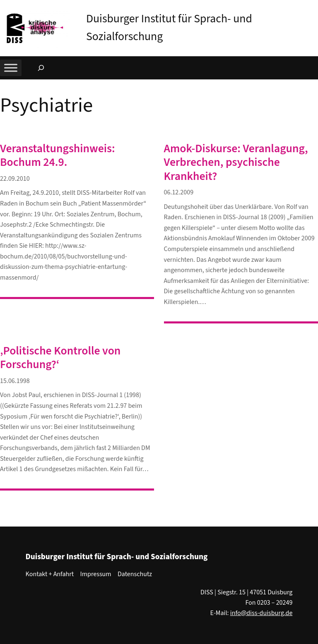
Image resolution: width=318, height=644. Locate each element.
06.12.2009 (179, 192)
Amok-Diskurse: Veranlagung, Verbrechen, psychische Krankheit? (236, 163)
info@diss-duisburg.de (261, 613)
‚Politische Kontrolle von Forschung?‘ (60, 358)
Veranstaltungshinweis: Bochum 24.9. (58, 156)
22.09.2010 (15, 179)
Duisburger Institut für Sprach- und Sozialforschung (117, 557)
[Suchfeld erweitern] (41, 68)
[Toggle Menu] (11, 68)
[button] (312, 8)
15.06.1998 (15, 381)
